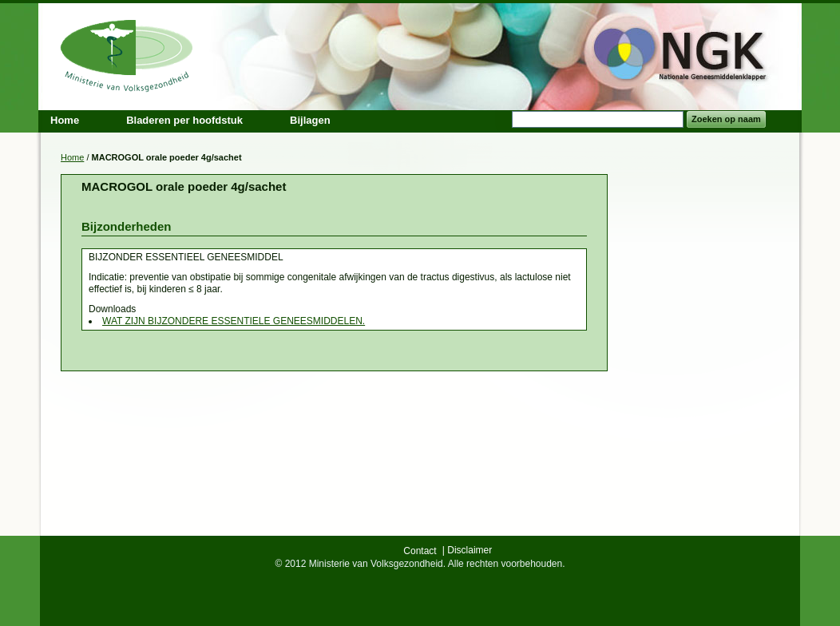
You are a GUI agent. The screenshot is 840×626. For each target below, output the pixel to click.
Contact (420, 551)
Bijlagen (310, 120)
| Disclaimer (467, 550)
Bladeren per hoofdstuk (184, 120)
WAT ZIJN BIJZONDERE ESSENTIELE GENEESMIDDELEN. (234, 321)
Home (72, 157)
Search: (502, 119)
